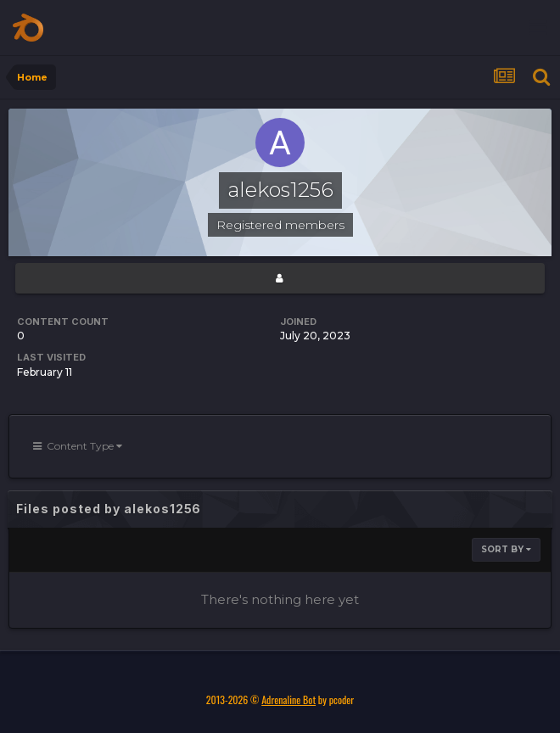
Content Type (78, 446)
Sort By (506, 549)
